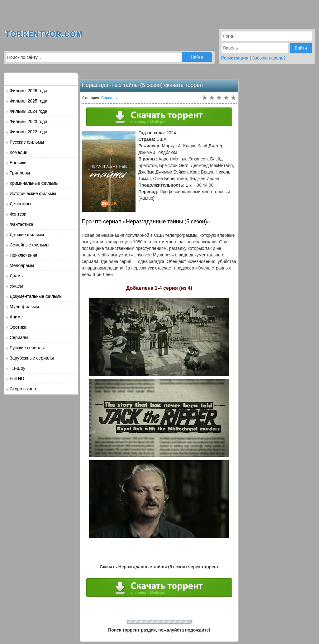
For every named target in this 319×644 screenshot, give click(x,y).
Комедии (19, 152)
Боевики (18, 163)
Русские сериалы (27, 348)
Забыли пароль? (269, 58)
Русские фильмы (27, 142)
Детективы (20, 204)
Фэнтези (18, 214)
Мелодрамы (22, 265)
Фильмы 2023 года (29, 122)
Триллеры (20, 173)
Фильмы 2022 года (29, 132)
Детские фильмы (27, 235)
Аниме (16, 317)
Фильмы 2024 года (29, 111)
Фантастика (21, 224)
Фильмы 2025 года (29, 101)
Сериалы (19, 337)
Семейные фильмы (29, 245)
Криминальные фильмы (34, 183)
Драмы (17, 276)
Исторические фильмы (33, 193)
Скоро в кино (23, 389)
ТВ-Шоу (17, 368)
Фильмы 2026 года (29, 91)
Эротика (18, 327)
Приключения (24, 255)
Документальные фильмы (36, 296)
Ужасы (16, 286)
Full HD (17, 379)
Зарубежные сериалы (32, 358)
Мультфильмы (24, 307)
